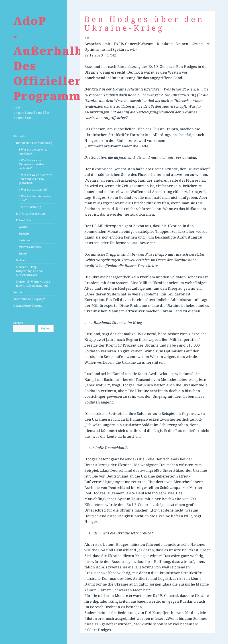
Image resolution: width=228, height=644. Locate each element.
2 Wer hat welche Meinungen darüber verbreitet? (32, 164)
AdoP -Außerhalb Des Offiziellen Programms (50, 58)
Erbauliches (24, 220)
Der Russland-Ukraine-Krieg (34, 143)
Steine (23, 254)
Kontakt (18, 292)
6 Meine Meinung (30, 207)
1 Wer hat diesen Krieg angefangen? (33, 151)
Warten (23, 227)
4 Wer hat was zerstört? (34, 190)
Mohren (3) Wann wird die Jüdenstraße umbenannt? (33, 284)
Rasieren (24, 240)
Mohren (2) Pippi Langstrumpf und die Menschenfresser (29, 271)
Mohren (21, 260)
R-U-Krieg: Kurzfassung (31, 214)
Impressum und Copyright (30, 299)
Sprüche (24, 234)
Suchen (18, 323)
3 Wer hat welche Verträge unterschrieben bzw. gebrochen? (35, 179)
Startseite (19, 136)
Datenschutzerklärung (28, 306)
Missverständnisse (30, 247)
